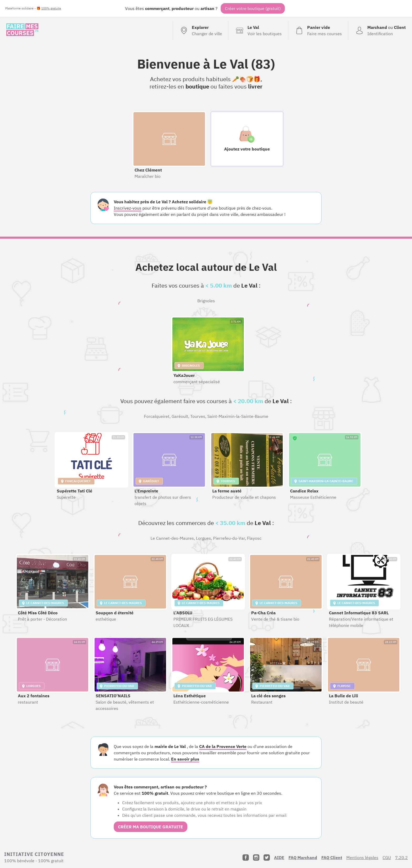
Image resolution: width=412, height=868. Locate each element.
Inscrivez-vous (128, 208)
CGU (387, 857)
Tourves (198, 416)
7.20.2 (401, 857)
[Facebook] (246, 857)
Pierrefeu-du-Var (229, 538)
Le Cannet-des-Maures (172, 538)
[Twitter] (267, 857)
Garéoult (180, 416)
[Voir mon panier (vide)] (318, 30)
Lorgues (204, 538)
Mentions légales (362, 857)
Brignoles (206, 301)
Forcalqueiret (157, 416)
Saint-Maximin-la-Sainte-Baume (238, 416)
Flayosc (254, 538)
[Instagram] (256, 857)
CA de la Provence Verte (223, 746)
